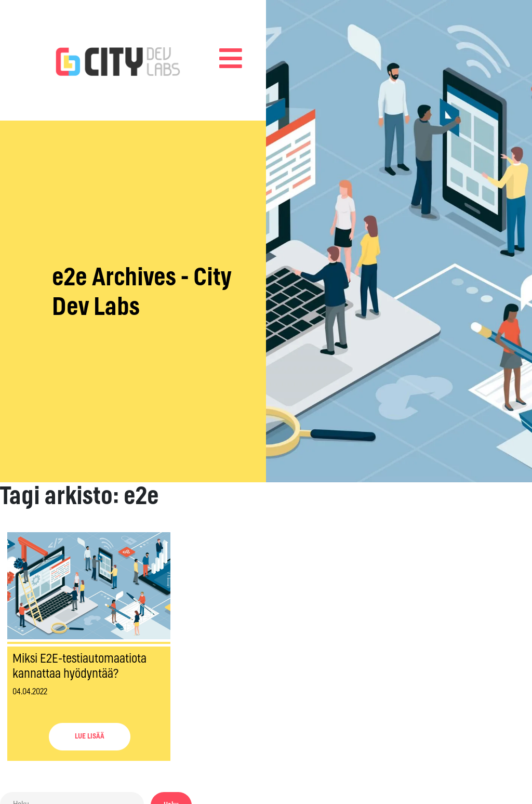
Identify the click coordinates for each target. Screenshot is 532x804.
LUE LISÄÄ (90, 736)
